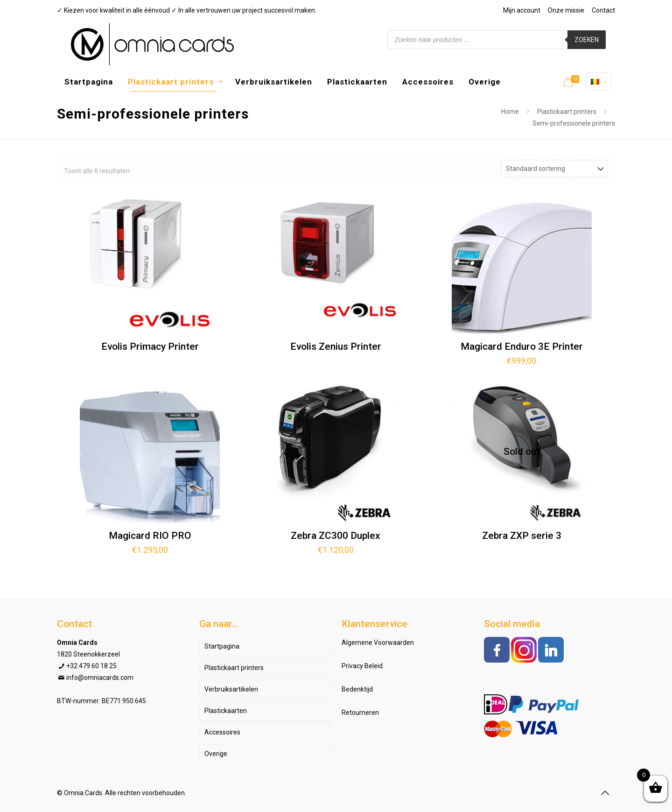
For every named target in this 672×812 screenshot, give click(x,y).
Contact (603, 10)
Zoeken (587, 40)
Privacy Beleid (362, 666)
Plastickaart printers (567, 112)
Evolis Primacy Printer (150, 346)
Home (510, 112)
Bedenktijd (357, 689)
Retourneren (360, 713)
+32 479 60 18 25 (91, 666)
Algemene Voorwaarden (378, 643)
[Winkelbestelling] (554, 169)
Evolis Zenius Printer (336, 346)
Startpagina (222, 646)
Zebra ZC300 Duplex (336, 536)
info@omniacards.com (100, 678)
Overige (216, 754)
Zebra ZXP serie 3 (522, 536)
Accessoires (222, 732)
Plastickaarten (226, 711)
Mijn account (522, 10)
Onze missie (566, 10)
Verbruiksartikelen (231, 689)
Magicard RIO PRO (150, 536)
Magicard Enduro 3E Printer (522, 346)
